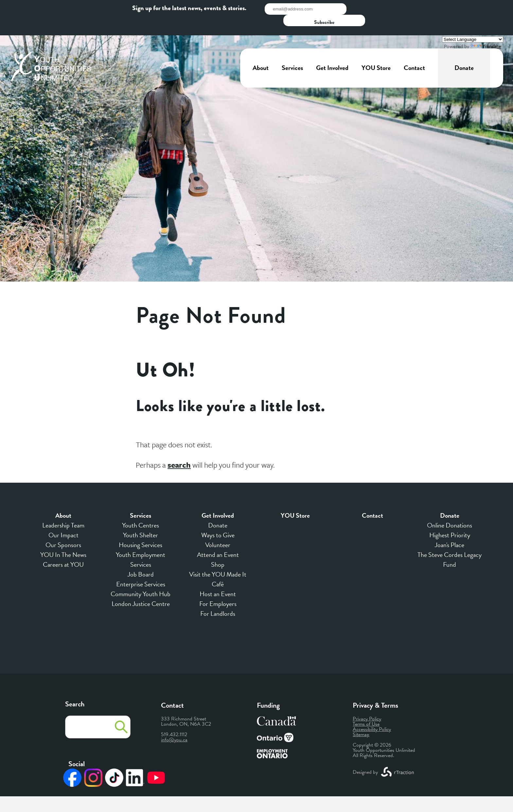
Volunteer (218, 527)
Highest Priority (450, 518)
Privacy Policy (367, 701)
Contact (414, 50)
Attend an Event (218, 537)
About (261, 50)
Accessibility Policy (372, 712)
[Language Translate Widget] (473, 22)
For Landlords (218, 596)
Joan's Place (450, 527)
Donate (464, 50)
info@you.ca (174, 722)
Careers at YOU (63, 547)
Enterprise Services (141, 567)
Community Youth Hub (141, 577)
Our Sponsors (63, 527)
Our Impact (63, 518)
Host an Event (218, 577)
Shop (218, 547)
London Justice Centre (141, 586)
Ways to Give (218, 518)
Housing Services (141, 527)
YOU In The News (63, 537)
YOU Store (376, 50)
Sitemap (361, 717)
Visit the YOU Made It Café (218, 562)
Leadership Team (63, 508)
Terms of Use (366, 707)
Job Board (141, 557)
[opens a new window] (398, 755)
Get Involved (332, 50)
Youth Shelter (141, 518)
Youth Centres (141, 508)
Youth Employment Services (141, 542)
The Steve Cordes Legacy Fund (450, 542)
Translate (486, 29)
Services (292, 50)
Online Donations (450, 508)
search (179, 448)
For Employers (218, 586)
